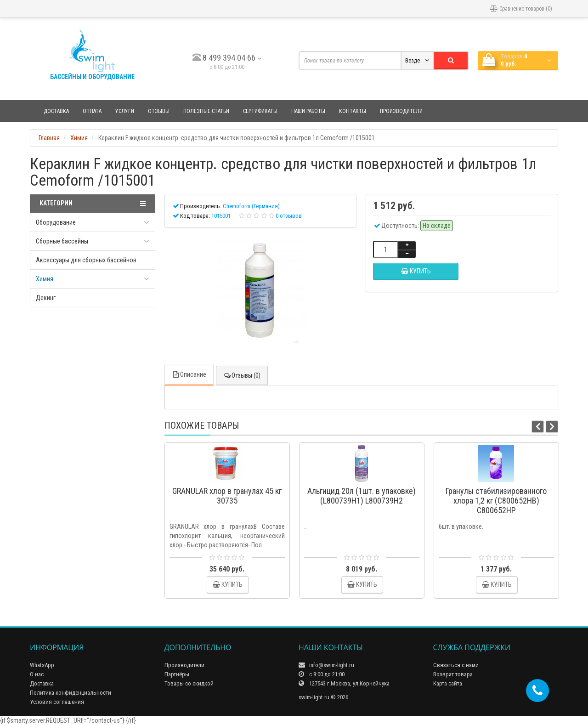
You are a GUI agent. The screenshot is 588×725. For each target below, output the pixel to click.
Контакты (353, 111)
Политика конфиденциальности (71, 693)
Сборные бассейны (62, 241)
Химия (45, 279)
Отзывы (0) (242, 375)
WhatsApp (42, 665)
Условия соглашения (57, 702)
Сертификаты (260, 111)
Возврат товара (453, 674)
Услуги (125, 111)
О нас (37, 674)
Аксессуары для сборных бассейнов (86, 260)
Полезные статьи (206, 111)
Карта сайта (448, 683)
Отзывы (159, 111)
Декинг (46, 298)
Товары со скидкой (189, 683)
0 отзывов (289, 216)
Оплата (92, 111)
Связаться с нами (456, 665)
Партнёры (177, 674)
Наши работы (308, 111)
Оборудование (56, 222)
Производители (401, 111)
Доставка (56, 111)
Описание (189, 374)
